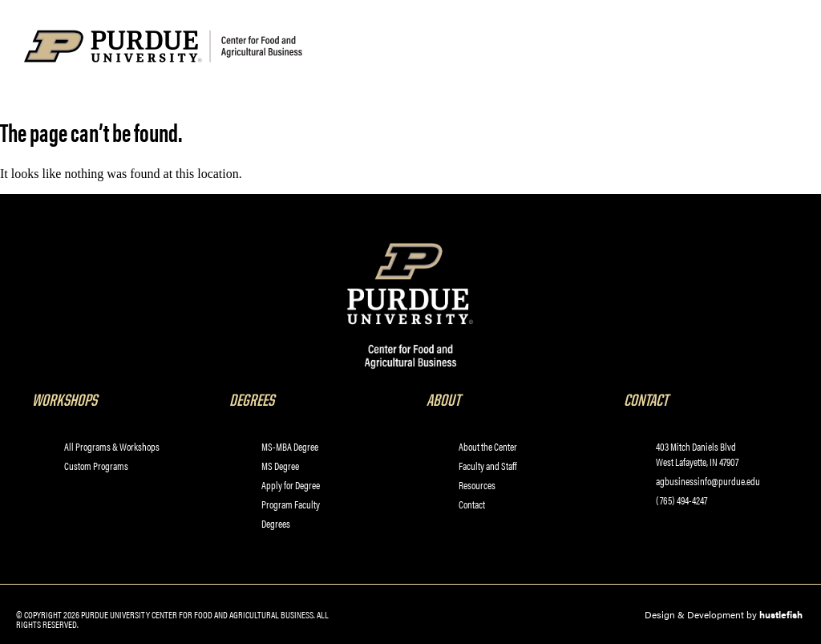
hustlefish (781, 614)
